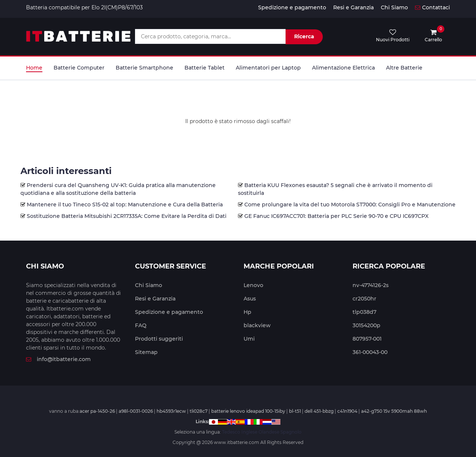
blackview (257, 325)
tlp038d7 (364, 312)
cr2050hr (364, 299)
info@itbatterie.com (58, 359)
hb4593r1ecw (171, 411)
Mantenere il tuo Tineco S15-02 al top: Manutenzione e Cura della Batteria (125, 205)
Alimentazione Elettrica (343, 68)
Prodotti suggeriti (159, 339)
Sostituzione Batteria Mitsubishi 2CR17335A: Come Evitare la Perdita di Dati (127, 216)
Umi (249, 339)
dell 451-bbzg (319, 411)
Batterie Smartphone (144, 68)
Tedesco (231, 432)
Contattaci (432, 7)
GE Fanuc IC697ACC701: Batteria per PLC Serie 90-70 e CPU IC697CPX (336, 216)
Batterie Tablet (205, 68)
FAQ (141, 325)
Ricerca (304, 36)
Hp (247, 312)
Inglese (249, 432)
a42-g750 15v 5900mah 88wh (394, 411)
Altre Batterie (404, 68)
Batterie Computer (79, 68)
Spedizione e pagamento (292, 7)
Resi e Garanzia (353, 7)
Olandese (269, 432)
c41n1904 (347, 411)
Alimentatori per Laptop (268, 68)
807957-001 (367, 339)
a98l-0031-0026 (136, 411)
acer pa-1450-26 (97, 411)
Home (34, 68)
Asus (250, 299)
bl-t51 (295, 411)
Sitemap (146, 352)
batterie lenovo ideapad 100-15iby (248, 411)
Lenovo (253, 285)
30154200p (366, 325)
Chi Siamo (394, 7)
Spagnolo (291, 432)
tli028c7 (199, 411)
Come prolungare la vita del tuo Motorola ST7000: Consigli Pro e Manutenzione (350, 205)
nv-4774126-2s (371, 285)
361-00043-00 (370, 352)
